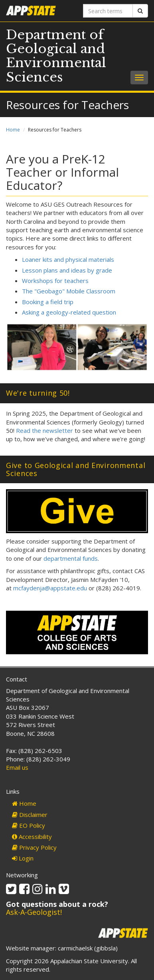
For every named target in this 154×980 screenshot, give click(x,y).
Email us (17, 767)
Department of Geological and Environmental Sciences (56, 56)
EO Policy (29, 825)
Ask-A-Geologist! (34, 912)
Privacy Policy (34, 847)
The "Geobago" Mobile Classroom (69, 291)
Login (23, 858)
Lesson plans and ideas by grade (67, 270)
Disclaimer (30, 815)
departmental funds (71, 558)
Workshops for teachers (55, 281)
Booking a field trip (48, 302)
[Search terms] (108, 11)
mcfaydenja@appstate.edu (50, 588)
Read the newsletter (44, 430)
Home (13, 130)
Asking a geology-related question (69, 312)
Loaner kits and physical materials (68, 259)
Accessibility (32, 837)
